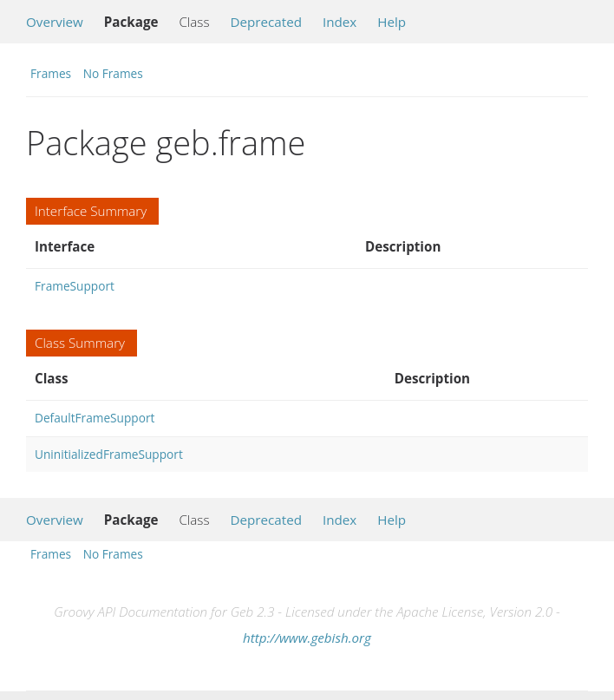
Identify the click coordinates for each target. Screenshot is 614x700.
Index (340, 22)
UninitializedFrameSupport (109, 454)
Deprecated (266, 22)
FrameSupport (75, 286)
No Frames (113, 73)
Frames (51, 73)
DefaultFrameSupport (95, 418)
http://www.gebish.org (307, 638)
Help (392, 22)
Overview (55, 22)
